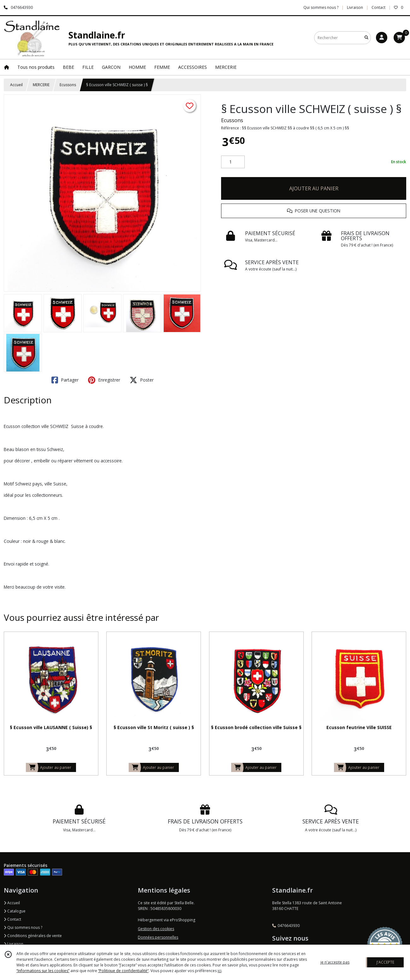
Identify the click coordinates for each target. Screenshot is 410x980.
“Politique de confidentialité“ (123, 971)
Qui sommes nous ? (23, 927)
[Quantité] (233, 162)
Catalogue (15, 911)
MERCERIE (41, 85)
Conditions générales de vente (33, 936)
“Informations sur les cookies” (43, 971)
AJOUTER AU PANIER (314, 188)
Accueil (16, 85)
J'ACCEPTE (385, 962)
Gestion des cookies (156, 929)
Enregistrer (104, 380)
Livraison (14, 944)
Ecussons (68, 85)
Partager (65, 380)
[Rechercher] (366, 38)
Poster (142, 380)
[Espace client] (382, 38)
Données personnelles (158, 937)
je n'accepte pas (335, 962)
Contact (378, 7)
